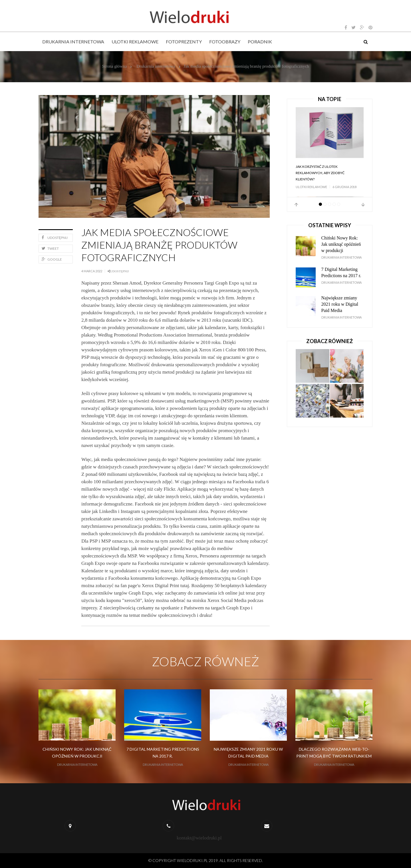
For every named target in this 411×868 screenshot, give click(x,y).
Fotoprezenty (184, 42)
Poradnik (260, 42)
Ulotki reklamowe (135, 42)
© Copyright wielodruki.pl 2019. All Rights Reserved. (206, 860)
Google (52, 259)
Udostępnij (55, 238)
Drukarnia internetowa (73, 42)
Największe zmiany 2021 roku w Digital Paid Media (340, 304)
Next (363, 205)
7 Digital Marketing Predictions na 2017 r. (341, 272)
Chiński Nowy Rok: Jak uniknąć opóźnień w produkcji (341, 244)
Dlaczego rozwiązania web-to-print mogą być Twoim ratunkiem (334, 753)
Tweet (50, 248)
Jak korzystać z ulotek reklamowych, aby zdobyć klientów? (320, 173)
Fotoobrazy (225, 42)
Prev (296, 205)
